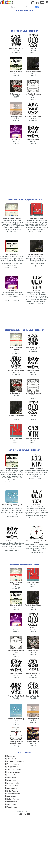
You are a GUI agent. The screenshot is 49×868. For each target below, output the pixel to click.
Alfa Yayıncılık (11, 802)
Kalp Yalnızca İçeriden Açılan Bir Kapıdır (36, 542)
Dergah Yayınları (12, 786)
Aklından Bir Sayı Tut (16, 49)
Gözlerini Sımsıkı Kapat (33, 117)
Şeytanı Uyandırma (16, 94)
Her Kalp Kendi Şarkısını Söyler (33, 95)
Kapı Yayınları (11, 796)
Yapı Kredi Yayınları (13, 772)
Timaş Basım (11, 759)
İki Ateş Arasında (33, 741)
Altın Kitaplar (11, 804)
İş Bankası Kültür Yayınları (15, 761)
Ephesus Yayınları (12, 783)
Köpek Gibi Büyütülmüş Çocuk (12, 505)
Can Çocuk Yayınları (13, 770)
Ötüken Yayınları (12, 791)
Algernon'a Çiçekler (36, 218)
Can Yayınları (11, 756)
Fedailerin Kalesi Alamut (33, 71)
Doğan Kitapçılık (12, 799)
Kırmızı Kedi (10, 780)
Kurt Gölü (33, 49)
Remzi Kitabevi (12, 807)
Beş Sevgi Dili (16, 139)
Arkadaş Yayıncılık (12, 788)
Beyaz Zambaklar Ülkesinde (12, 218)
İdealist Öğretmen (16, 117)
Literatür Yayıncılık (13, 794)
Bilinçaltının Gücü (16, 71)
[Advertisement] (24, 20)
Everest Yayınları (12, 764)
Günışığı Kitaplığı (12, 767)
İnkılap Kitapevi (11, 778)
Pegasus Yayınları (12, 775)
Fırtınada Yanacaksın (33, 439)
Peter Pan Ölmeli (33, 139)
